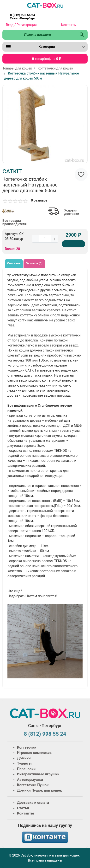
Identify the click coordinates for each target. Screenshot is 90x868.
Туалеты (24, 763)
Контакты (69, 25)
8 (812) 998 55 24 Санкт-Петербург (22, 17)
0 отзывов (39, 200)
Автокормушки (30, 780)
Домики (24, 758)
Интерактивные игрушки (38, 774)
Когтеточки (27, 747)
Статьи (23, 808)
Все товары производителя (15, 222)
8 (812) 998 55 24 (45, 734)
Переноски (26, 769)
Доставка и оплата (33, 803)
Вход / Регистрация (21, 25)
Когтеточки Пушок (33, 785)
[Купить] (73, 244)
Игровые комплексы (35, 753)
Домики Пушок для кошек (39, 790)
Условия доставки (72, 212)
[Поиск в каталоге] (39, 35)
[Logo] (45, 5)
